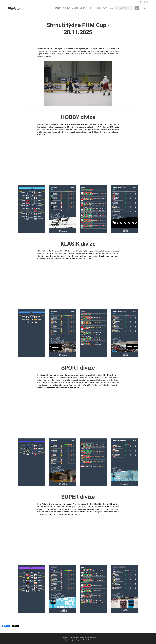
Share (6, 626)
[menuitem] (59, 8)
